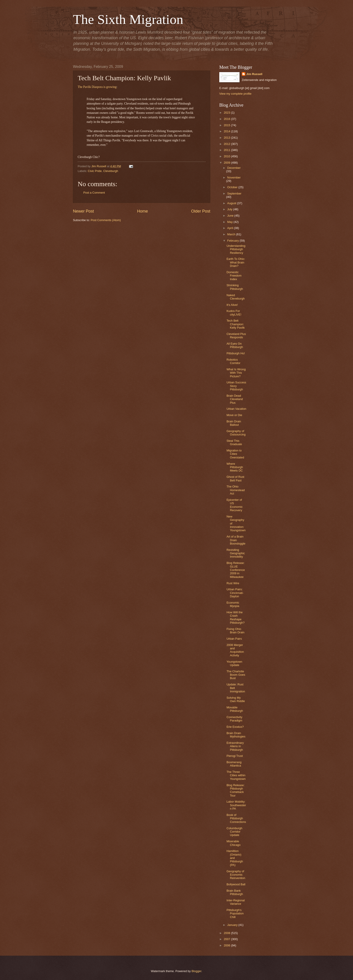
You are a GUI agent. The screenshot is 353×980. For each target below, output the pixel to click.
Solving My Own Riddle (236, 699)
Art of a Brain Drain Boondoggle (236, 540)
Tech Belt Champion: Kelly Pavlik (236, 324)
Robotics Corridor (233, 361)
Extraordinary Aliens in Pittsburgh (235, 746)
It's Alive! (232, 305)
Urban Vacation (236, 409)
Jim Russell (254, 74)
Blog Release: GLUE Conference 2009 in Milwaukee (236, 570)
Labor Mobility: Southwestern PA (236, 805)
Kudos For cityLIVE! (234, 313)
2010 (227, 156)
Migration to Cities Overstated (235, 454)
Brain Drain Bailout (234, 423)
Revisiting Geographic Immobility (236, 553)
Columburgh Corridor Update (234, 832)
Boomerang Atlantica (234, 764)
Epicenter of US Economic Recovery (235, 505)
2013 (227, 138)
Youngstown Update (234, 663)
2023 (227, 113)
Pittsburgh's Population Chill (235, 914)
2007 (227, 939)
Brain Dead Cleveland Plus (235, 399)
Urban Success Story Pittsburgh (236, 386)
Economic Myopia (233, 604)
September (234, 193)
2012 (227, 144)
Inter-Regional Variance (236, 902)
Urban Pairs (234, 639)
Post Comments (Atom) (106, 220)
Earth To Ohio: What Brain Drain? (236, 262)
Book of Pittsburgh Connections (236, 818)
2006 (227, 945)
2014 (227, 131)
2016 (227, 119)
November (234, 177)
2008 (227, 933)
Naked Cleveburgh (236, 297)
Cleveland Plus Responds (236, 336)
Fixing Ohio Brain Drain (235, 631)
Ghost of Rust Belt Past (235, 479)
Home (143, 211)
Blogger (197, 971)
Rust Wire (233, 583)
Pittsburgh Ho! (236, 353)
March (232, 234)
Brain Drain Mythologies (236, 735)
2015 (227, 125)
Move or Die (234, 415)
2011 (227, 150)
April (230, 228)
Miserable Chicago (233, 843)
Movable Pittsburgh (235, 709)
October (233, 187)
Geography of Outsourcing (236, 433)
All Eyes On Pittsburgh (235, 345)
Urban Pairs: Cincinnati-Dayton (235, 593)
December (234, 168)
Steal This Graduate (234, 442)
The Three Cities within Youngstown (236, 775)
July (230, 209)
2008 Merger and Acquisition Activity (235, 650)
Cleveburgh (111, 171)
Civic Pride (95, 171)
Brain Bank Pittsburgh (235, 892)
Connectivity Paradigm (234, 719)
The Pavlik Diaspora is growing (97, 87)
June (231, 216)
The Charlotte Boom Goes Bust (236, 675)
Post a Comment (94, 193)
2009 (227, 163)
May (230, 222)
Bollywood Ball (236, 884)
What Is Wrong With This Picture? (236, 373)
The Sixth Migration (128, 19)
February (233, 241)
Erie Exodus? (235, 727)
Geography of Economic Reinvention (236, 875)
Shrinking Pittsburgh (235, 287)
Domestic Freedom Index (234, 276)
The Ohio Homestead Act (236, 490)
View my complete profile (235, 94)
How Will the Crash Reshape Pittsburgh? (235, 617)
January (233, 925)
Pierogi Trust (235, 756)
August (232, 203)
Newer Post (83, 211)
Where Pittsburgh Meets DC (235, 467)
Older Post (201, 211)
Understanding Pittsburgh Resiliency (236, 249)
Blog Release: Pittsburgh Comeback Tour (235, 790)
